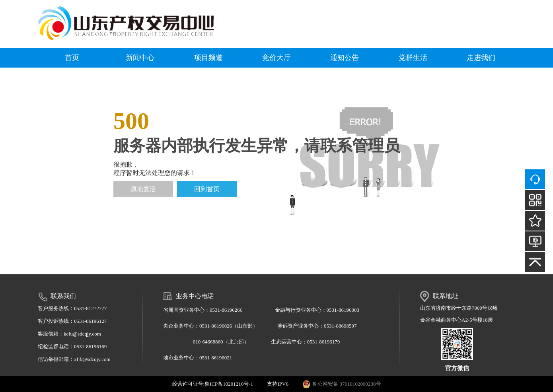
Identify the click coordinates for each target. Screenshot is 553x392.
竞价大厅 (276, 58)
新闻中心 (140, 58)
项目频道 (208, 58)
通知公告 (345, 58)
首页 (72, 58)
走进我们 (481, 58)
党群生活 (413, 58)
